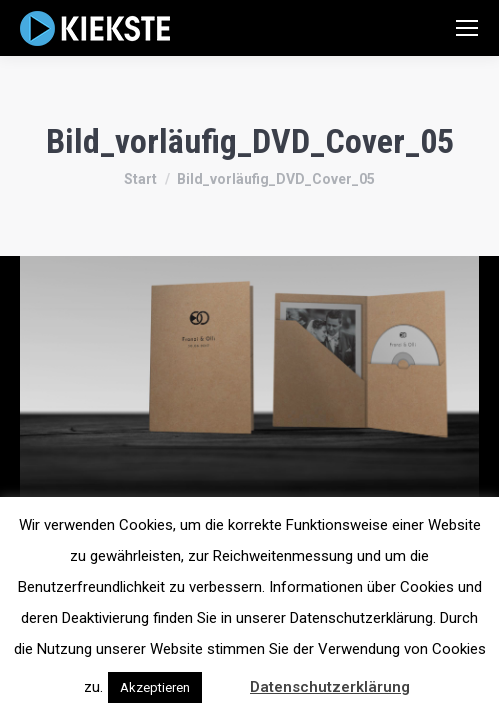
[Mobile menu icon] (467, 28)
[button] (224, 678)
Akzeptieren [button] (155, 687)
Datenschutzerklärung (330, 687)
